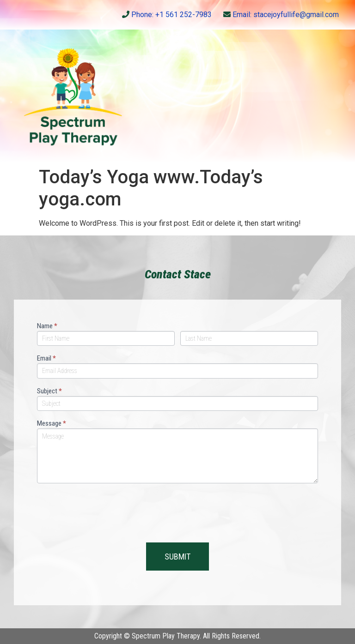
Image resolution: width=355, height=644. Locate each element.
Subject (49, 391)
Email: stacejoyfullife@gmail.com (281, 15)
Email (46, 359)
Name (47, 326)
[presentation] (107, 511)
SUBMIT (177, 557)
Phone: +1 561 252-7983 (167, 15)
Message (52, 424)
